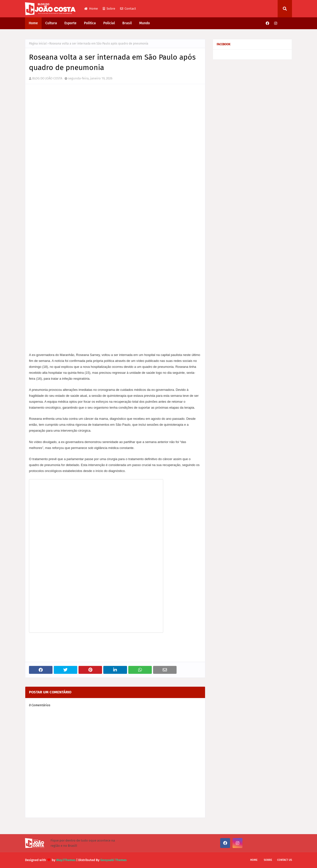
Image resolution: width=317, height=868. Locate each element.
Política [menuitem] (90, 23)
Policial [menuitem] (109, 23)
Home (91, 9)
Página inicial (38, 44)
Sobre (109, 9)
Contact (128, 9)
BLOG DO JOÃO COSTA (47, 78)
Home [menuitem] (33, 23)
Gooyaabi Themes (113, 860)
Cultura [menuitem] (51, 23)
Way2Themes (66, 860)
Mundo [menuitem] (145, 23)
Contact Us (285, 860)
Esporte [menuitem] (70, 23)
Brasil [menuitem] (127, 23)
